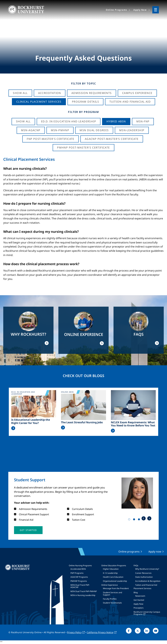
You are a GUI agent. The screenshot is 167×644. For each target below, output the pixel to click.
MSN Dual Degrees (94, 130)
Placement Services (142, 588)
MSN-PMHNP (60, 130)
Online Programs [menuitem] (116, 10)
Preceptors (139, 608)
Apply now (155, 552)
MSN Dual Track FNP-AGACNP (80, 586)
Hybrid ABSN (116, 121)
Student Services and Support (112, 594)
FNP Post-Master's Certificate (51, 139)
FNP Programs (77, 573)
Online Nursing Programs (80, 566)
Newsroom (140, 596)
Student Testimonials (112, 603)
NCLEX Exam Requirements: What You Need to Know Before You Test (133, 424)
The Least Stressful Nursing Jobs (82, 422)
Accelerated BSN (78, 569)
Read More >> (13, 428)
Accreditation (50, 93)
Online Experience (110, 585)
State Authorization (144, 577)
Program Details (85, 102)
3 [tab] (140, 520)
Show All (20, 93)
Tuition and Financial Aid (146, 585)
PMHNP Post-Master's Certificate (83, 148)
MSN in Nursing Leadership (83, 595)
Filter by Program (83, 112)
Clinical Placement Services (39, 102)
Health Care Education (113, 577)
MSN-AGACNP (31, 130)
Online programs (129, 552)
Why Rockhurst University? (147, 569)
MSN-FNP (143, 121)
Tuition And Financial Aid (130, 102)
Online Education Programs (114, 566)
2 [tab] (135, 520)
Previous (144, 518)
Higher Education (111, 569)
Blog (136, 592)
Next (149, 518)
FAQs (136, 566)
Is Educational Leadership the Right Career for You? (31, 421)
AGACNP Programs (79, 577)
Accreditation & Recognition (148, 581)
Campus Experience (137, 93)
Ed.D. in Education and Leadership (69, 121)
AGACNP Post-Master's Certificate (112, 139)
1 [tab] (130, 520)
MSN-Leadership (132, 130)
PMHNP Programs (79, 581)
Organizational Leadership (115, 581)
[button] (28, 530)
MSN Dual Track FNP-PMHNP (84, 591)
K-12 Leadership (110, 573)
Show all (23, 121)
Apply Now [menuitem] (140, 10)
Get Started (139, 600)
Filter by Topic (84, 83)
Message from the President (116, 588)
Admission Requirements (92, 93)
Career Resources (143, 573)
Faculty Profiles (110, 599)
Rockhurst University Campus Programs (147, 613)
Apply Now (138, 604)
